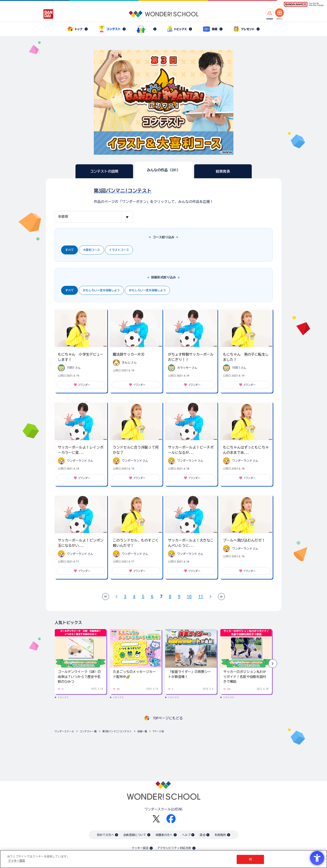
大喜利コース (91, 250)
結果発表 (223, 171)
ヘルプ (186, 835)
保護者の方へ (164, 835)
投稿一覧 (142, 731)
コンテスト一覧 (88, 731)
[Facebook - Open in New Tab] (171, 819)
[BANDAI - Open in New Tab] (48, 14)
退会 (202, 835)
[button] (273, 664)
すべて (69, 250)
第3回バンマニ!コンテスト (117, 731)
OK (250, 859)
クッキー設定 (140, 848)
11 (201, 597)
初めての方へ (105, 835)
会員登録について (135, 835)
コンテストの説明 (104, 171)
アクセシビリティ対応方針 (174, 848)
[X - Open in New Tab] (156, 819)
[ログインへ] (279, 13)
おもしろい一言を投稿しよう (101, 290)
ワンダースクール (64, 731)
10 (189, 597)
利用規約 (220, 835)
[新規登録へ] (270, 13)
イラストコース (119, 250)
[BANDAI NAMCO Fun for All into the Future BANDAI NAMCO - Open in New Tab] (304, 5)
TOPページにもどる (168, 718)
